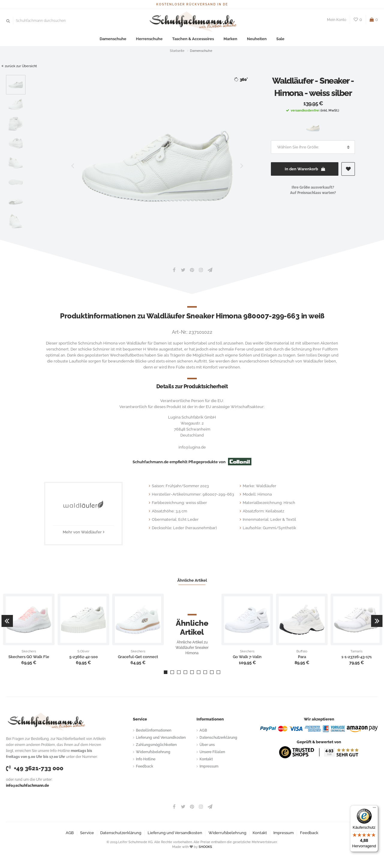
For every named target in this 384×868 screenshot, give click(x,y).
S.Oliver (83, 652)
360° (241, 79)
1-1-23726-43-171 (357, 657)
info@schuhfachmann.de (27, 786)
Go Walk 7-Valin (247, 657)
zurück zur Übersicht (19, 66)
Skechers (29, 652)
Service (87, 833)
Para (302, 657)
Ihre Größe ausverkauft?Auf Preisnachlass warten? (313, 190)
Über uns (207, 745)
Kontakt (206, 759)
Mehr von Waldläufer (82, 532)
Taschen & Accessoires (193, 39)
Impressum (209, 766)
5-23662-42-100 (84, 657)
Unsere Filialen (212, 752)
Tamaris (356, 652)
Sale (280, 39)
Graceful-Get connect (138, 657)
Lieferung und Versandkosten (161, 738)
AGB (203, 730)
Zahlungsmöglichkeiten (156, 745)
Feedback (145, 766)
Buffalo (302, 652)
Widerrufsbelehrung (153, 752)
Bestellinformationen (154, 730)
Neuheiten (257, 39)
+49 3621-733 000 (35, 768)
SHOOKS (205, 847)
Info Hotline (146, 759)
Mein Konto (337, 20)
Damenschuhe (113, 39)
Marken (230, 39)
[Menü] (374, 809)
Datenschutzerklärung (218, 738)
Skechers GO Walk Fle (29, 657)
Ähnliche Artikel (192, 580)
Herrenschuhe (149, 39)
